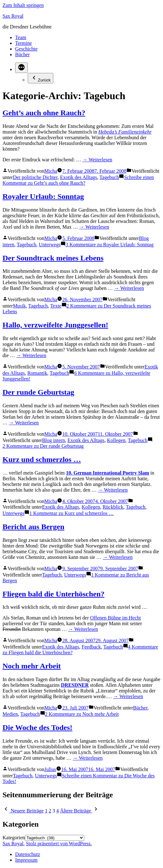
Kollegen (116, 440)
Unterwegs (50, 245)
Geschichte (26, 49)
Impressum (26, 860)
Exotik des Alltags (78, 177)
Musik (19, 306)
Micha (51, 171)
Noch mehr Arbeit (32, 666)
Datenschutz (28, 854)
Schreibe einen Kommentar (78, 180)
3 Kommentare (110, 245)
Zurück (41, 78)
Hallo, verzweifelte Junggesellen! (55, 325)
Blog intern (53, 440)
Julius (50, 769)
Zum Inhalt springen (23, 5)
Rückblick (113, 507)
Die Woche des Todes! (38, 727)
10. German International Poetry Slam (108, 473)
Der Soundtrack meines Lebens (53, 258)
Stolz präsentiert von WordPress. (59, 844)
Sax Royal (13, 16)
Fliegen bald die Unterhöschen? (53, 594)
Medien (10, 714)
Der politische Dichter (35, 177)
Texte (56, 306)
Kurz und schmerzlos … (42, 459)
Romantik (37, 373)
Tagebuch (109, 177)
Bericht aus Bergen (33, 527)
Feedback (91, 647)
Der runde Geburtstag (38, 392)
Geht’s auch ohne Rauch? (44, 113)
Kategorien (14, 838)
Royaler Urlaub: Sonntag (43, 196)
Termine (23, 43)
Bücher (22, 54)
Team (21, 37)
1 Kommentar (71, 513)
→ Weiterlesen (97, 160)
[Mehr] (21, 68)
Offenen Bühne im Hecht (116, 618)
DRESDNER (75, 685)
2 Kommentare (43, 446)
